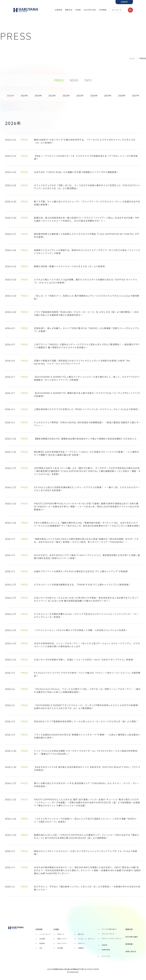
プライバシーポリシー (109, 934)
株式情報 (60, 948)
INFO (88, 81)
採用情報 (103, 10)
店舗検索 (104, 945)
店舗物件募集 (106, 950)
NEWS (74, 81)
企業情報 (58, 10)
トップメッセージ (45, 934)
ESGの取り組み (90, 10)
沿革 (41, 948)
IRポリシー (82, 944)
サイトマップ (106, 957)
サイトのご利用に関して (109, 929)
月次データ (61, 934)
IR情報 (78, 10)
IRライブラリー (62, 944)
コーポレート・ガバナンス (86, 939)
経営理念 (42, 944)
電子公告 (81, 934)
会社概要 (42, 939)
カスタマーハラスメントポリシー (112, 939)
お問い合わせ (131, 952)
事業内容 (69, 10)
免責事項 (81, 948)
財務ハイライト (62, 939)
